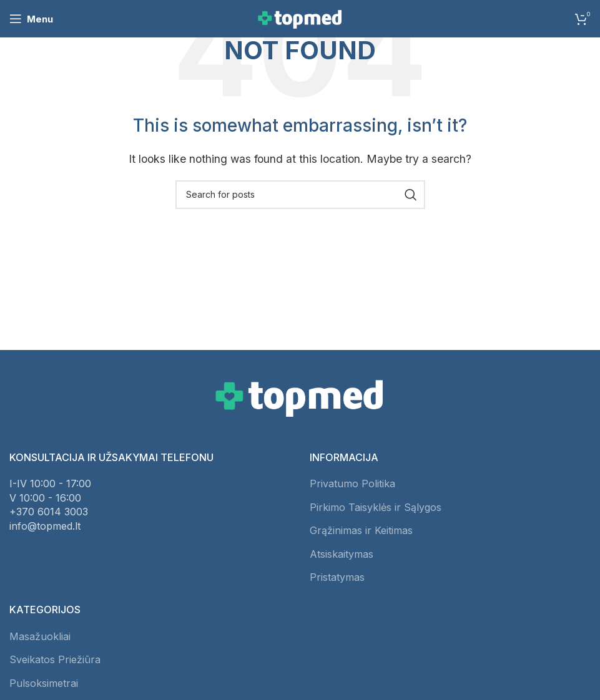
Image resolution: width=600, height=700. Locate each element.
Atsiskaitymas (342, 554)
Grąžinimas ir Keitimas (361, 530)
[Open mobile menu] (31, 19)
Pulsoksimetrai (44, 683)
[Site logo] (300, 17)
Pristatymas (337, 577)
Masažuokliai (40, 636)
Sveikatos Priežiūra (55, 659)
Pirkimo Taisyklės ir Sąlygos (376, 507)
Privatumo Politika (352, 484)
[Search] (300, 195)
